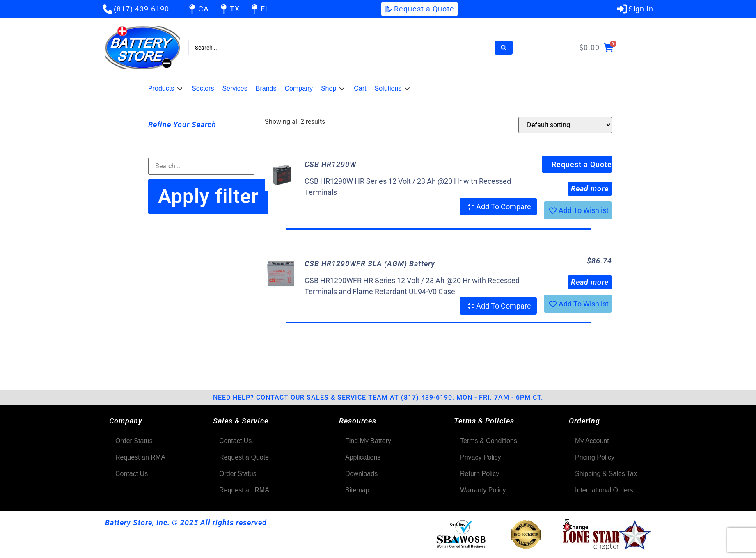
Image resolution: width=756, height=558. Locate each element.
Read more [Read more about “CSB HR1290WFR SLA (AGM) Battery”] (590, 282)
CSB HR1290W (330, 164)
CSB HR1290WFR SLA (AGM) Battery (370, 264)
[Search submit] (504, 48)
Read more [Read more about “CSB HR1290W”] (590, 189)
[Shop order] (565, 125)
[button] (166, 89)
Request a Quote (582, 164)
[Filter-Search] (201, 166)
